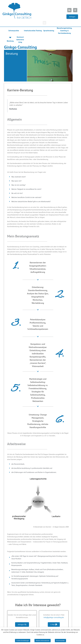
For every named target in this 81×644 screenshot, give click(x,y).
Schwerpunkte (14, 31)
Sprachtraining (49, 31)
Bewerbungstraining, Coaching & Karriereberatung (64, 31)
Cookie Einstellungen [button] (23, 641)
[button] (72, 17)
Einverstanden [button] (60, 641)
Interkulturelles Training (33, 31)
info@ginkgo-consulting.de (54, 617)
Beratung (10, 41)
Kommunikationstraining (20, 40)
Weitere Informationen (43, 641)
